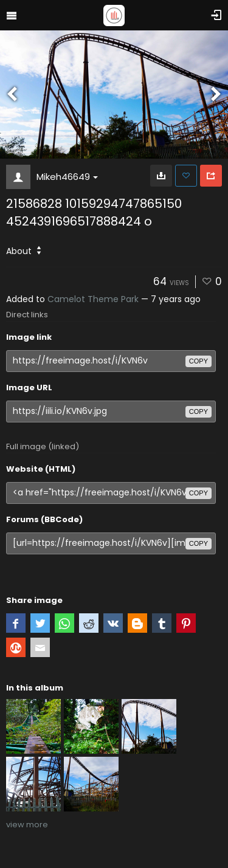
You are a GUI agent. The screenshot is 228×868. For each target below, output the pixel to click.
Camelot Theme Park (93, 299)
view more (27, 825)
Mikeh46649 (67, 177)
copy (199, 361)
